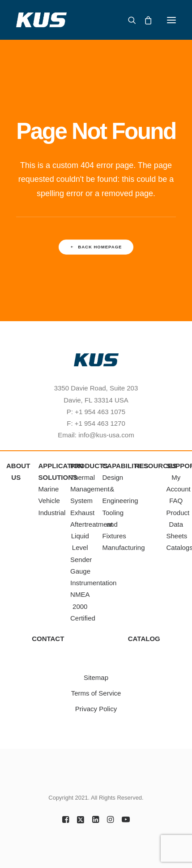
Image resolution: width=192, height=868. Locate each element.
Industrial (52, 513)
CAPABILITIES (126, 466)
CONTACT (48, 639)
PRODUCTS (89, 466)
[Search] (128, 20)
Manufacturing (124, 547)
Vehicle (49, 501)
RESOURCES (156, 466)
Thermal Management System (90, 489)
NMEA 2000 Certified (83, 606)
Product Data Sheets (178, 524)
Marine (49, 489)
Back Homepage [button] (96, 247)
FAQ (176, 501)
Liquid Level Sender (81, 548)
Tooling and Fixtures (114, 524)
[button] (171, 20)
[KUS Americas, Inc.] (42, 20)
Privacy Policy (96, 709)
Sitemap (96, 677)
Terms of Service (96, 693)
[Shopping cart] (144, 20)
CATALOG (144, 639)
